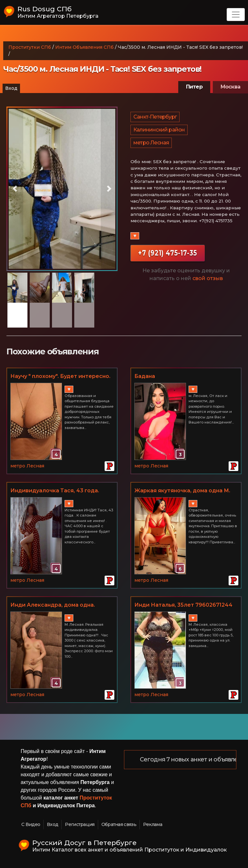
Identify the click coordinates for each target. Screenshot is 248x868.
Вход (11, 88)
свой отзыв (208, 278)
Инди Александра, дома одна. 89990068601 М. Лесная (53, 605)
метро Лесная (151, 143)
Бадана (145, 376)
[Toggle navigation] (236, 15)
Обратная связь (119, 824)
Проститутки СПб (30, 47)
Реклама (153, 824)
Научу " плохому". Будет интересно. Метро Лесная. (60, 377)
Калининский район (159, 130)
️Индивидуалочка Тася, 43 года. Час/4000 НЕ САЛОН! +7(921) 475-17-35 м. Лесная (60, 491)
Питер (194, 87)
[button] (15, 189)
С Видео (31, 824)
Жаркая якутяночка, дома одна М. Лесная (182, 491)
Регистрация (80, 824)
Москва (230, 87)
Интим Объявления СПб (84, 47)
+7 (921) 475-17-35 (168, 253)
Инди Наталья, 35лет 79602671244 (183, 605)
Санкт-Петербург (155, 117)
